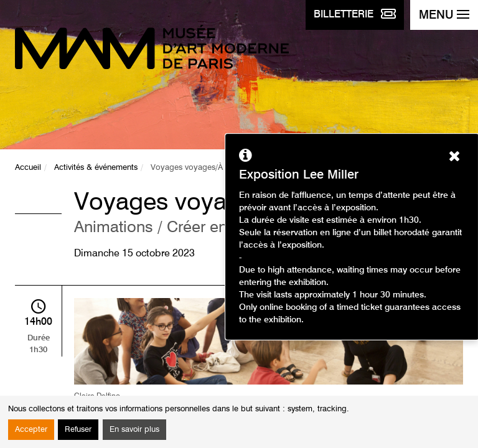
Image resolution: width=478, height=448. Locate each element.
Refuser (78, 430)
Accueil (28, 168)
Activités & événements (96, 168)
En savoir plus (134, 430)
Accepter (31, 430)
